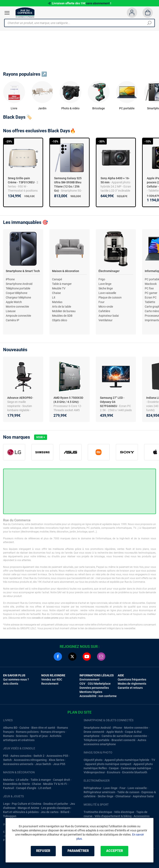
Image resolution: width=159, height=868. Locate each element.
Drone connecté (94, 732)
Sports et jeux (39, 736)
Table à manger (62, 284)
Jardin (42, 108)
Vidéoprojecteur (94, 772)
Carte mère (152, 311)
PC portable (127, 108)
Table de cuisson (128, 792)
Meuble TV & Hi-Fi (55, 784)
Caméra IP (12, 320)
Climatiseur (123, 796)
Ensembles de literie (17, 784)
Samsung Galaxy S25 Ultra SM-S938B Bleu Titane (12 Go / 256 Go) (68, 184)
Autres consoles (21, 756)
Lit (54, 297)
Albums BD (10, 728)
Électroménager (109, 271)
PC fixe (149, 288)
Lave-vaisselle (137, 788)
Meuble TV (59, 288)
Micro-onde (106, 307)
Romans (8, 736)
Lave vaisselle (107, 293)
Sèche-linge (106, 796)
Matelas (57, 302)
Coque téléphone (17, 293)
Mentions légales (91, 692)
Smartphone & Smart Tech (23, 271)
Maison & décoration (66, 271)
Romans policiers (27, 732)
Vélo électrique (124, 812)
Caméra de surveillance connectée (124, 736)
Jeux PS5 (59, 764)
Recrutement (50, 684)
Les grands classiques (56, 808)
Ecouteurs (114, 772)
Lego (6, 804)
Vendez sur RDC (52, 679)
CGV (82, 684)
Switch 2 (39, 756)
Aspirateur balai (109, 316)
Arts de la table (62, 307)
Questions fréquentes (132, 679)
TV (153, 760)
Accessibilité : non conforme (98, 696)
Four (101, 302)
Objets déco (60, 320)
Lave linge (105, 284)
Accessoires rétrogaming (30, 760)
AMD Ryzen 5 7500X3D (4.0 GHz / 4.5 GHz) (68, 400)
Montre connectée (17, 307)
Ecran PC (151, 297)
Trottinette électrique (98, 812)
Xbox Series (56, 760)
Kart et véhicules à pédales (21, 812)
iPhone (10, 279)
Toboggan (10, 816)
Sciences (22, 736)
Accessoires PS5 (57, 756)
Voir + (41, 437)
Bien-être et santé (43, 728)
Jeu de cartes (50, 812)
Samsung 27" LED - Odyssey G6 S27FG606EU (112, 402)
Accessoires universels (18, 764)
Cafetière (104, 311)
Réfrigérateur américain (99, 792)
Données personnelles (94, 688)
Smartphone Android (19, 284)
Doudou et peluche (56, 804)
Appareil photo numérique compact (108, 764)
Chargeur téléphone (18, 297)
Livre (14, 108)
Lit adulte (22, 780)
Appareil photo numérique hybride (127, 760)
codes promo (51, 618)
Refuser (43, 851)
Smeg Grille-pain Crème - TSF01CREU (21, 180)
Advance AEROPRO (20, 398)
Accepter (115, 851)
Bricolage (99, 108)
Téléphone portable (18, 288)
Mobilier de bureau (64, 311)
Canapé (57, 279)
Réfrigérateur (93, 788)
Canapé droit (62, 780)
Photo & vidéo (70, 108)
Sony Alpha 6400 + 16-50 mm (115, 180)
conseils (36, 618)
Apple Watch (14, 302)
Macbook (151, 284)
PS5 (6, 756)
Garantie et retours (130, 688)
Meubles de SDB (62, 316)
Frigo (102, 279)
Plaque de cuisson (110, 297)
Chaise (56, 293)
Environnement (90, 679)
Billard (65, 812)
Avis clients (11, 684)
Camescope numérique (136, 768)
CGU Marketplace (99, 684)
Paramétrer (78, 851)
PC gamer (151, 293)
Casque (114, 768)
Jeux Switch (43, 764)
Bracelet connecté (123, 740)
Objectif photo (93, 760)
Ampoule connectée (18, 316)
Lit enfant (45, 788)
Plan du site (79, 712)
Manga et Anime (28, 808)
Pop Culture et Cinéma (27, 804)
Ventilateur (106, 320)
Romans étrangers (53, 732)
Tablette (150, 302)
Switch (7, 760)
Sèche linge (106, 288)
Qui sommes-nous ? (16, 679)
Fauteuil (9, 788)
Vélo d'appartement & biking (113, 816)
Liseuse (11, 311)
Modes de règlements (132, 684)
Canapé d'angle (26, 788)
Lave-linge (110, 788)
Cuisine (24, 728)
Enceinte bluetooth (135, 772)
